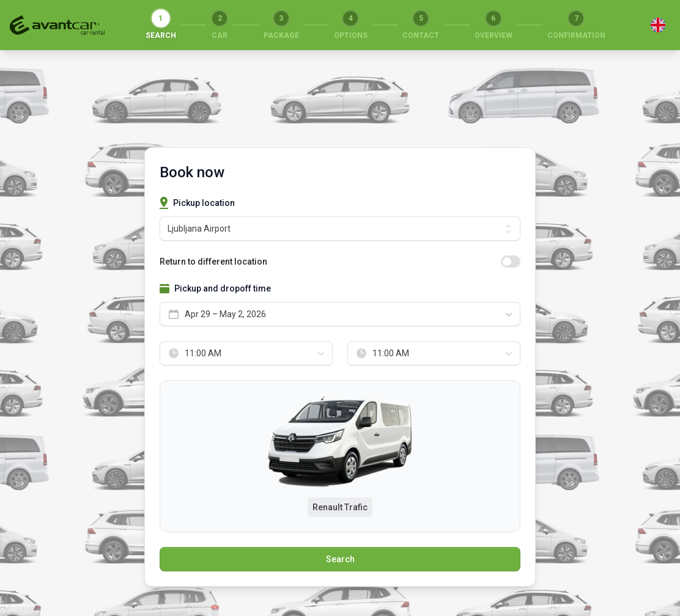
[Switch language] (658, 25)
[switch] (511, 262)
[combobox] (340, 314)
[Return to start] (57, 25)
